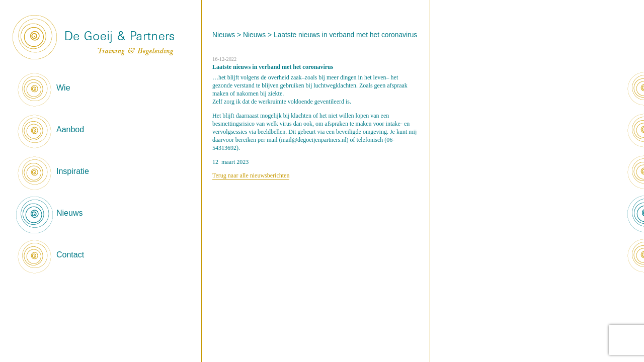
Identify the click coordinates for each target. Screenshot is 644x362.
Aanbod (70, 129)
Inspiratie (73, 171)
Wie (63, 88)
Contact (70, 255)
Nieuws (69, 213)
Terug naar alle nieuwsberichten (251, 175)
